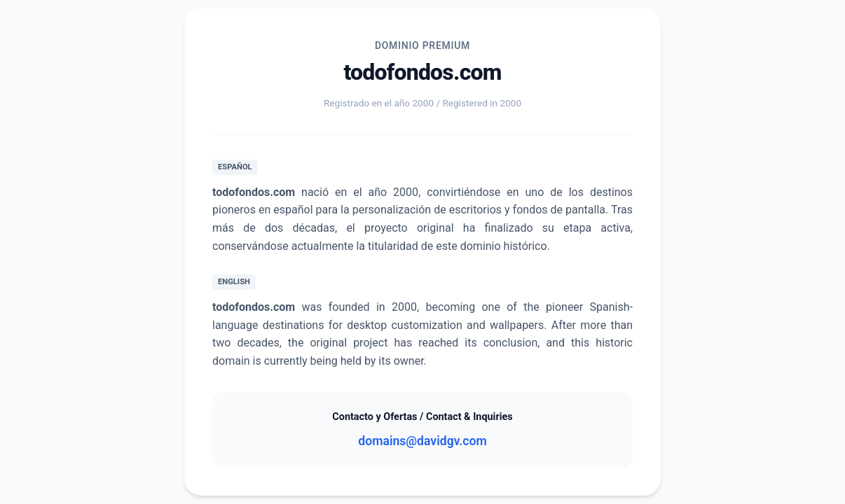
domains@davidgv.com (422, 441)
